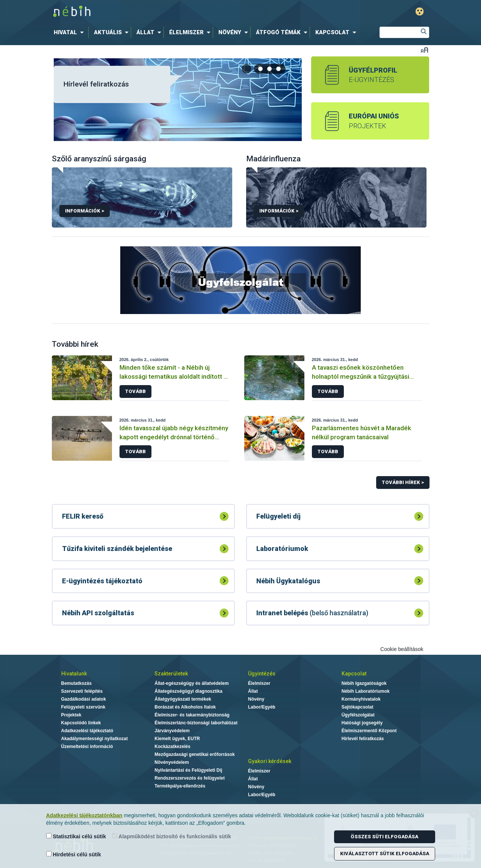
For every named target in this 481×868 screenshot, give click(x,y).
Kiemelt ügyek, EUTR (177, 739)
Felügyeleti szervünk (83, 707)
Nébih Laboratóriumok (366, 691)
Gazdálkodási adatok (84, 699)
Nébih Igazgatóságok (364, 683)
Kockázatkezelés (172, 747)
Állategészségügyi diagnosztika (188, 691)
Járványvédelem (172, 731)
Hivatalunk (74, 674)
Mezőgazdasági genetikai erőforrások (194, 754)
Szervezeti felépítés (82, 691)
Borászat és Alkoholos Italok (185, 707)
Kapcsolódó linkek (81, 723)
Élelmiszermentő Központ (369, 731)
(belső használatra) (312, 613)
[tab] (261, 69)
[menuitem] (70, 32)
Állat (253, 691)
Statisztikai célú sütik (76, 836)
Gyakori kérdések (270, 761)
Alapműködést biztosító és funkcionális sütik (172, 836)
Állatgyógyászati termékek (183, 699)
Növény (256, 699)
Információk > (85, 211)
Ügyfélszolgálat (358, 715)
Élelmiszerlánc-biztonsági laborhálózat (196, 723)
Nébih (160, 12)
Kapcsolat (354, 674)
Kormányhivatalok (361, 699)
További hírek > (403, 482)
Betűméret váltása (424, 50)
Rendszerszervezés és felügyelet (190, 778)
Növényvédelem (172, 762)
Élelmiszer (259, 683)
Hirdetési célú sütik (74, 854)
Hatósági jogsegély (362, 723)
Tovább (135, 391)
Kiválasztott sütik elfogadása (385, 854)
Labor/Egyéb (262, 707)
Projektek (71, 715)
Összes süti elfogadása (384, 837)
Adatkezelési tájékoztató (87, 731)
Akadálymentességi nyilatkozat (95, 739)
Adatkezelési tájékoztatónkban (84, 815)
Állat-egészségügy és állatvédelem (191, 683)
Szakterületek (171, 674)
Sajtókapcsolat (358, 707)
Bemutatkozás (76, 683)
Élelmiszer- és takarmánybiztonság (192, 715)
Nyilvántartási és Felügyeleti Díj (188, 770)
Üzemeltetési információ (87, 747)
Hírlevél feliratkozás (96, 84)
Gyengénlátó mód (420, 11)
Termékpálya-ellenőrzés (180, 786)
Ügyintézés (262, 674)
